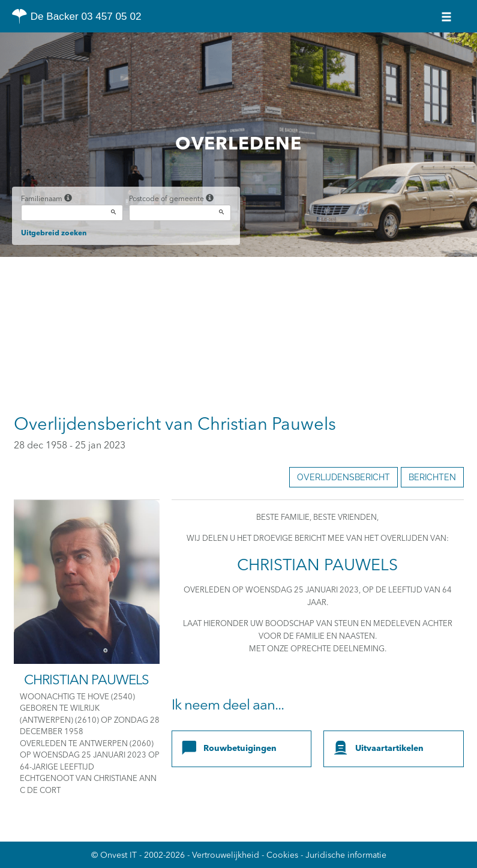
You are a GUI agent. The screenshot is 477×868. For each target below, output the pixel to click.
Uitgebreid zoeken (54, 234)
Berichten (432, 477)
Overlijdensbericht (343, 477)
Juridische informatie (346, 855)
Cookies (282, 855)
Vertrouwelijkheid (226, 855)
